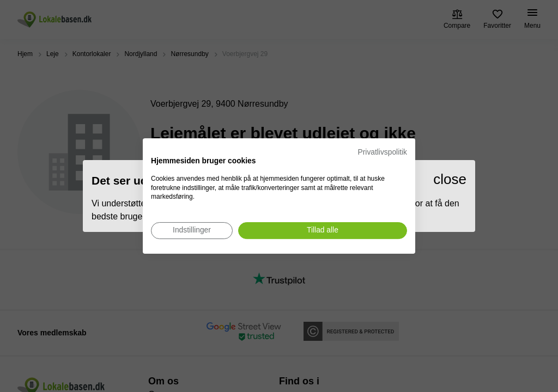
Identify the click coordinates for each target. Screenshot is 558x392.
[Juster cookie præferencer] (192, 231)
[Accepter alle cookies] (323, 231)
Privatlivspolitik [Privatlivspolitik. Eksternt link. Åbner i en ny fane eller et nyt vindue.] (383, 152)
